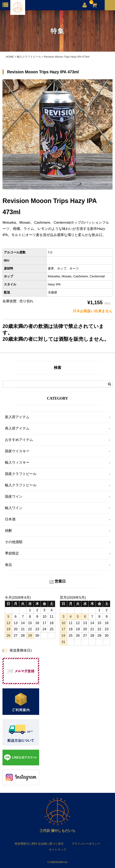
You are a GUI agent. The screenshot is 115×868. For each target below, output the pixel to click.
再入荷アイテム (17, 428)
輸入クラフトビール (21, 485)
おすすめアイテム (19, 440)
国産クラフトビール (21, 474)
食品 (8, 565)
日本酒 (10, 519)
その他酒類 (14, 542)
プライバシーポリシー (86, 844)
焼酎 (8, 531)
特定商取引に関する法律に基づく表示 (39, 844)
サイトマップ (57, 850)
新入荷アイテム (17, 417)
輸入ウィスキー (17, 462)
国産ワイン (14, 497)
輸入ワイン (14, 508)
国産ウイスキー (17, 451)
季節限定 (12, 553)
